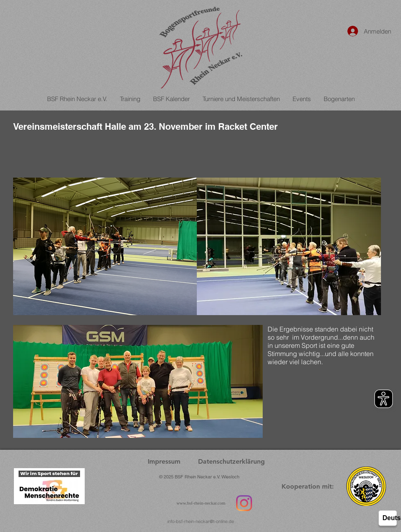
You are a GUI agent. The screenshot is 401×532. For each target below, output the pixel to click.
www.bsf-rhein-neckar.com (201, 503)
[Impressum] (164, 462)
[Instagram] (244, 503)
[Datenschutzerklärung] (231, 462)
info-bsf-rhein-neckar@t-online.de (201, 521)
